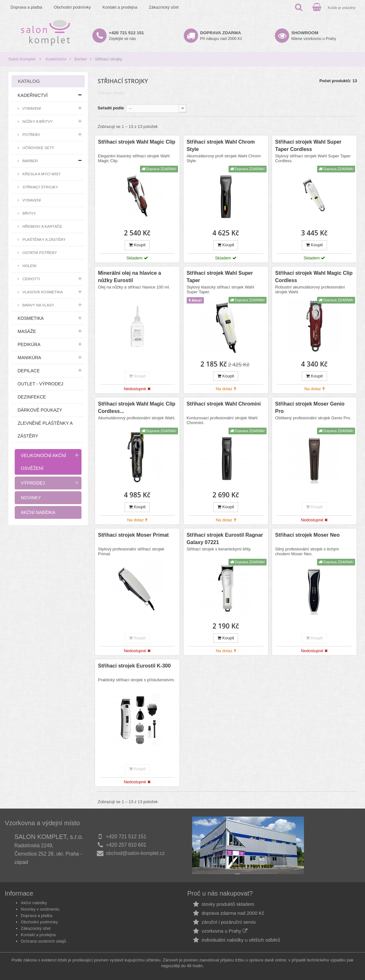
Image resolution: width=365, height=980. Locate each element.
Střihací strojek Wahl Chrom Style (221, 146)
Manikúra (29, 358)
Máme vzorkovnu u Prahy (314, 36)
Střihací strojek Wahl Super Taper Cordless (308, 146)
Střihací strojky (40, 187)
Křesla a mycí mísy (41, 174)
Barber (81, 59)
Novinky (31, 498)
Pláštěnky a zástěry (44, 239)
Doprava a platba (26, 7)
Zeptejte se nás (127, 36)
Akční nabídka (38, 512)
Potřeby (31, 134)
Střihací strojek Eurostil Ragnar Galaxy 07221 (225, 539)
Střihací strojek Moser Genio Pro (310, 407)
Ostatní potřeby (39, 253)
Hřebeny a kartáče (42, 226)
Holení (29, 266)
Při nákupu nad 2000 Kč (221, 36)
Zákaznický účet (164, 7)
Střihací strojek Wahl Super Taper (220, 277)
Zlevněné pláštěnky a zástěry (45, 430)
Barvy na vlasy (38, 305)
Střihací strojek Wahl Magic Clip (137, 142)
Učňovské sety (38, 148)
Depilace (29, 371)
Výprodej (33, 483)
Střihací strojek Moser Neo (307, 535)
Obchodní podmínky (72, 7)
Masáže (27, 331)
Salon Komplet (22, 59)
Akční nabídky (34, 903)
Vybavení (31, 108)
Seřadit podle (111, 108)
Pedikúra (29, 344)
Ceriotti (31, 279)
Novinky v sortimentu (40, 909)
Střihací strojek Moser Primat (133, 535)
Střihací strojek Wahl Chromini (224, 404)
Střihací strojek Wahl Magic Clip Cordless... (137, 407)
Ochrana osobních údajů (43, 941)
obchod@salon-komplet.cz (136, 853)
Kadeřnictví (56, 59)
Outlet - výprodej (40, 384)
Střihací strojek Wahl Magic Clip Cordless (314, 277)
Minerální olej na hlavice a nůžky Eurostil (130, 277)
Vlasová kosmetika (42, 292)
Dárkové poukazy (40, 410)
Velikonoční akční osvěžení (43, 462)
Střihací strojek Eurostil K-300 (135, 666)
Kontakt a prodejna (120, 7)
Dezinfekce (32, 397)
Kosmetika (31, 318)
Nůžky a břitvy (37, 121)
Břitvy (29, 213)
